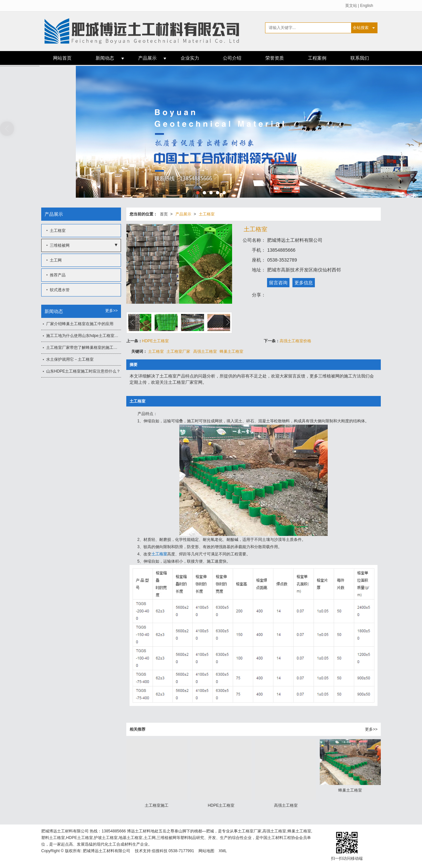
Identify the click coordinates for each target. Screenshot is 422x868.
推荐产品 (58, 275)
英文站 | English (359, 6)
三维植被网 (60, 245)
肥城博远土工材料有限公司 (106, 851)
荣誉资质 (275, 58)
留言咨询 (278, 283)
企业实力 (190, 58)
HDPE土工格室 (155, 341)
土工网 (56, 260)
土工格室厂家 (178, 351)
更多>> (371, 729)
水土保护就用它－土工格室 (70, 359)
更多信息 (304, 283)
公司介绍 (232, 58)
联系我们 (360, 58)
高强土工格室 (205, 351)
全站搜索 (361, 28)
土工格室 (207, 214)
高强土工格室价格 (295, 341)
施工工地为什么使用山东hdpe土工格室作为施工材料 (84, 336)
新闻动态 (105, 58)
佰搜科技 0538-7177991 (173, 851)
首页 (164, 214)
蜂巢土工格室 (231, 351)
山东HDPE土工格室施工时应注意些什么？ (83, 371)
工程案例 (317, 58)
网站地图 (206, 851)
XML (223, 851)
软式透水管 (60, 290)
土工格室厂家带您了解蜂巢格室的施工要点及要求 (84, 348)
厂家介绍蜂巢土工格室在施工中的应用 (80, 324)
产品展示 (147, 58)
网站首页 (62, 58)
